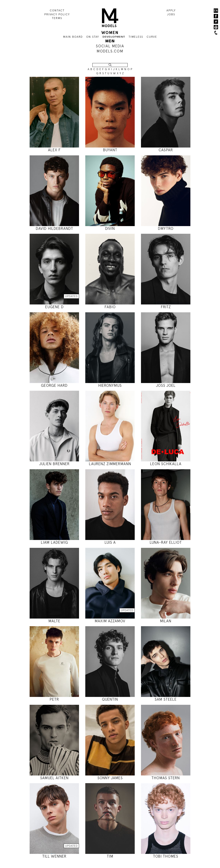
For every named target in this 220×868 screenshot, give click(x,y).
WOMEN (110, 33)
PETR (54, 699)
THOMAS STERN (166, 778)
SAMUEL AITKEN (54, 778)
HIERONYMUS (110, 385)
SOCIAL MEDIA (110, 46)
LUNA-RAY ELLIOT (166, 542)
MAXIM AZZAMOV (110, 621)
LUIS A (110, 542)
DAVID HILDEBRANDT (54, 229)
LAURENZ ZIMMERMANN (110, 464)
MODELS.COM (110, 51)
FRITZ (166, 307)
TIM (110, 856)
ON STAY (93, 37)
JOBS (171, 14)
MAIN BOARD (73, 37)
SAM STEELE (166, 699)
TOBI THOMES (166, 856)
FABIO (110, 307)
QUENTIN (110, 699)
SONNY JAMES (110, 778)
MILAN (166, 621)
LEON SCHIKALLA (166, 464)
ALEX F (54, 150)
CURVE (152, 37)
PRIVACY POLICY (57, 14)
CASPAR (166, 150)
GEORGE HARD (54, 385)
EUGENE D (54, 307)
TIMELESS (136, 37)
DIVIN (110, 229)
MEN (110, 41)
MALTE (54, 621)
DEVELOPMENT (114, 37)
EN (216, 11)
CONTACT (57, 10)
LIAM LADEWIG (54, 542)
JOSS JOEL (166, 385)
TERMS (57, 18)
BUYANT (110, 150)
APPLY (171, 10)
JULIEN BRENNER (54, 464)
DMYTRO (166, 229)
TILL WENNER (54, 856)
